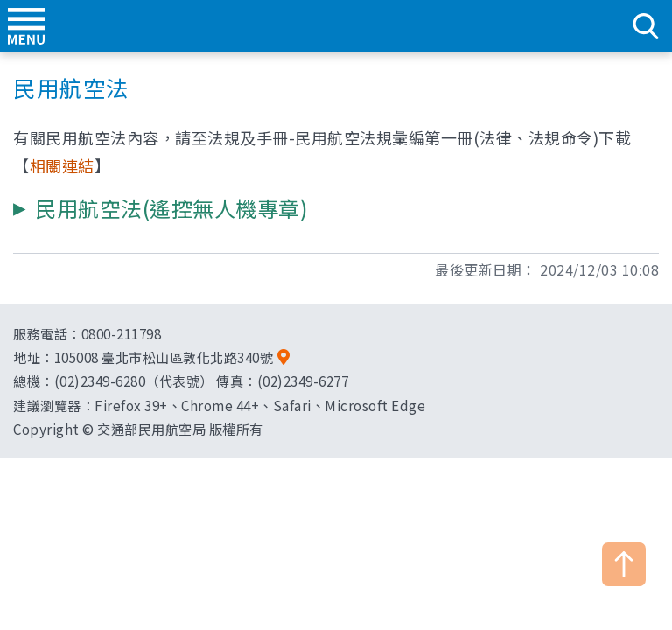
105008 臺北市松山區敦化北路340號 (164, 357)
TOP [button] (624, 564)
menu (26, 26)
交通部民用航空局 (336, 26)
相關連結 (62, 165)
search (646, 26)
